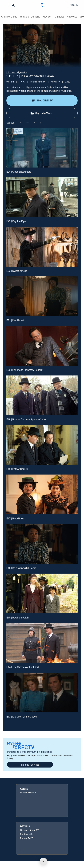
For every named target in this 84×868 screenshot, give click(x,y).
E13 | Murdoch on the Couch (22, 717)
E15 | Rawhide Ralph (18, 618)
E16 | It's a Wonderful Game (21, 568)
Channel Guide (9, 17)
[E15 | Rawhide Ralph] (42, 593)
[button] (8, 5)
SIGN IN (74, 5)
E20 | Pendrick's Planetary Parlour (24, 370)
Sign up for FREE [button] (30, 765)
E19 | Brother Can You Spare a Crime (26, 419)
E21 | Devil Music (16, 320)
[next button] (40, 123)
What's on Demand (30, 17)
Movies (47, 17)
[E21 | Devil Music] (42, 296)
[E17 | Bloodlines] (42, 494)
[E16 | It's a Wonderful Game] (42, 544)
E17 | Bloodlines (15, 518)
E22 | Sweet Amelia (17, 271)
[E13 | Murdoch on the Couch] (42, 693)
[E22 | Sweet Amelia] (42, 247)
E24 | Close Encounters (19, 172)
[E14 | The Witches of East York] (42, 643)
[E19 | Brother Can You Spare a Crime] (42, 395)
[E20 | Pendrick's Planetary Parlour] (42, 346)
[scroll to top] (43, 862)
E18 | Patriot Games (17, 469)
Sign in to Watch (42, 113)
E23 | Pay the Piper (16, 221)
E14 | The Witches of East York (23, 667)
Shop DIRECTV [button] (42, 100)
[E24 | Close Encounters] (42, 148)
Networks (72, 17)
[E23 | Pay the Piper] (42, 197)
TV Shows (59, 17)
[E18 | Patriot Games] (42, 445)
